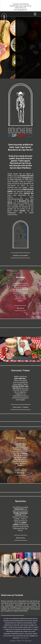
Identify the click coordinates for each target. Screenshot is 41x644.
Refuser (19, 641)
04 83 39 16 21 (21, 8)
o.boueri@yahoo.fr (21, 10)
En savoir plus (24, 638)
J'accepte (13, 641)
